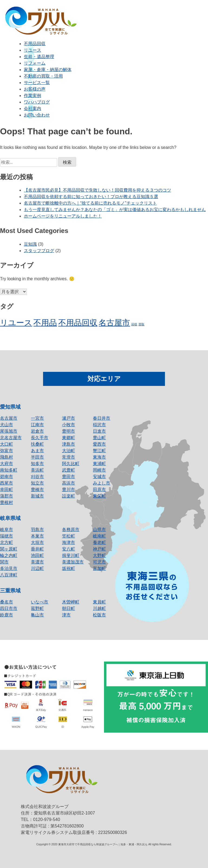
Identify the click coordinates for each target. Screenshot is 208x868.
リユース (32, 50)
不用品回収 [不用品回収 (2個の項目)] (78, 323)
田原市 (99, 490)
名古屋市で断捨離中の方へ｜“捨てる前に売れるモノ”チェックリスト (90, 203)
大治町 (69, 451)
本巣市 (37, 536)
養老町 (99, 542)
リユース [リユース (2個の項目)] (16, 323)
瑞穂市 (6, 536)
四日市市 (9, 608)
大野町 (99, 555)
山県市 (99, 530)
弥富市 (6, 451)
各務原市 (71, 530)
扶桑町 (37, 444)
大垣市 (37, 542)
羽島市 (37, 530)
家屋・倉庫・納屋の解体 (48, 70)
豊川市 (69, 490)
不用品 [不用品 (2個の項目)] (45, 323)
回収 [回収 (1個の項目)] (134, 324)
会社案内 (32, 109)
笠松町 (69, 536)
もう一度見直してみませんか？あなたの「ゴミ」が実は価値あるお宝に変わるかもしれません (115, 210)
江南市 (37, 425)
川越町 (99, 608)
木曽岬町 (71, 602)
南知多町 (9, 470)
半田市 (37, 457)
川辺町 (37, 568)
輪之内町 (9, 555)
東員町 (99, 602)
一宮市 (37, 418)
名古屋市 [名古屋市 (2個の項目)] (114, 323)
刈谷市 (37, 477)
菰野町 (37, 608)
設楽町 (69, 496)
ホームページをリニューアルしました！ (63, 216)
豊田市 (69, 477)
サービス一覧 (37, 83)
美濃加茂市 (73, 562)
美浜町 (37, 470)
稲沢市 (99, 425)
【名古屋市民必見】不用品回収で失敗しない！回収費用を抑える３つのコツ (97, 190)
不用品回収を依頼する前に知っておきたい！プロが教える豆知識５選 (91, 197)
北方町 (6, 542)
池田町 (37, 555)
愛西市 (99, 444)
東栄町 (99, 496)
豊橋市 (37, 490)
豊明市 (69, 431)
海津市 (69, 542)
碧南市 (6, 477)
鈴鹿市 (6, 615)
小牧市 (69, 425)
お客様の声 (35, 89)
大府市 (6, 464)
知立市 (37, 483)
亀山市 (37, 615)
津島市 (69, 444)
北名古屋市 (11, 438)
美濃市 (37, 562)
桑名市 (6, 602)
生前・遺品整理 (39, 57)
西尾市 (6, 483)
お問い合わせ (37, 115)
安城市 (99, 477)
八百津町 (9, 575)
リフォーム (35, 63)
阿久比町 (71, 464)
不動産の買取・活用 (43, 76)
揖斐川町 (71, 555)
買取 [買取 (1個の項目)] (141, 324)
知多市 (37, 464)
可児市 (99, 562)
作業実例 (32, 96)
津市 (66, 615)
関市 (4, 562)
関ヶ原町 (9, 549)
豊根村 (6, 503)
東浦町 (99, 464)
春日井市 (102, 418)
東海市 (99, 457)
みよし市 (102, 483)
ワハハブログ (37, 102)
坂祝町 (69, 568)
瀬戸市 (69, 418)
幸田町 (6, 490)
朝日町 (69, 608)
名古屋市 (9, 418)
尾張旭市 (9, 431)
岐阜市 (6, 530)
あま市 (37, 451)
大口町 (6, 444)
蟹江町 (99, 451)
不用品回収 (35, 44)
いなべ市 (40, 602)
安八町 (69, 549)
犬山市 (6, 425)
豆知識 (30, 244)
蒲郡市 (6, 496)
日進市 (99, 431)
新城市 (37, 496)
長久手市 (40, 438)
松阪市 (99, 615)
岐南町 (99, 536)
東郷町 (69, 438)
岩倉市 (37, 431)
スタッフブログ (39, 251)
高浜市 (69, 483)
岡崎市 (99, 470)
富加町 (99, 568)
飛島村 (6, 457)
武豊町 (69, 470)
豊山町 (99, 438)
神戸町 (99, 549)
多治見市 (9, 568)
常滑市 (69, 457)
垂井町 (37, 549)
